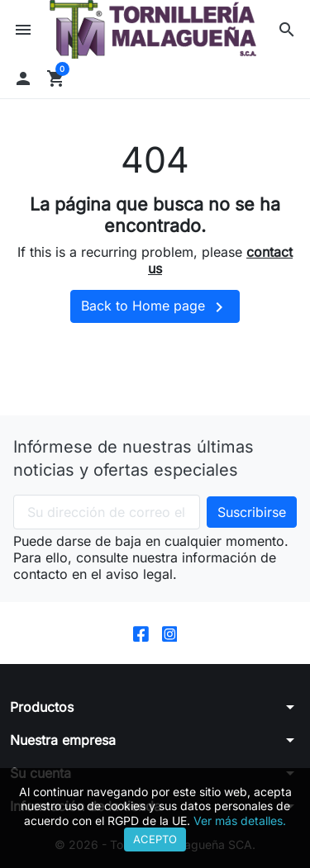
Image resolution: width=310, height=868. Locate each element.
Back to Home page (155, 307)
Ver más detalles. (240, 821)
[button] (287, 30)
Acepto (155, 839)
